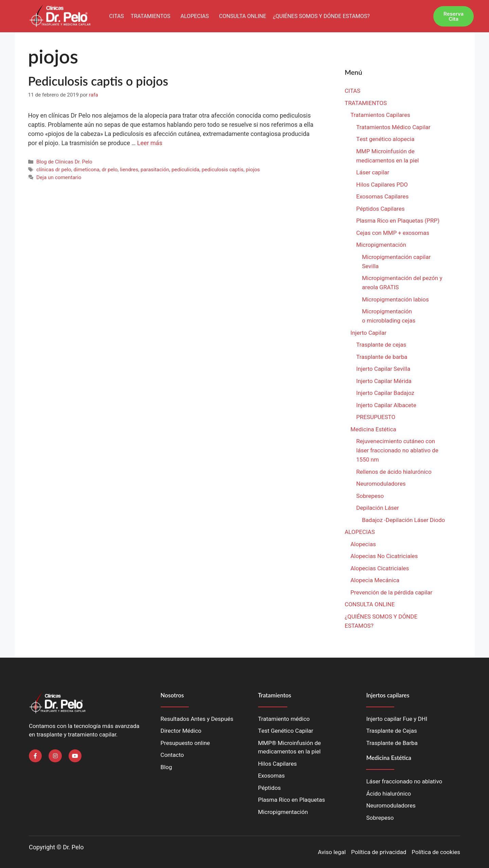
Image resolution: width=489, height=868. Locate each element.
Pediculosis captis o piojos (98, 81)
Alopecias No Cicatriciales (384, 556)
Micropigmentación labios (395, 300)
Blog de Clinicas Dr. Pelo (64, 162)
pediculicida (185, 170)
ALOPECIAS (195, 16)
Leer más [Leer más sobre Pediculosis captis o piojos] (150, 143)
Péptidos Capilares (380, 209)
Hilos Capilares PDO (382, 185)
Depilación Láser (378, 508)
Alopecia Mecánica (375, 580)
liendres (129, 170)
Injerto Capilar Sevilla (383, 369)
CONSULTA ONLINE (243, 16)
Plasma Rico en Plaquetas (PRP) (398, 221)
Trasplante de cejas (381, 345)
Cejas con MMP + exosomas (393, 233)
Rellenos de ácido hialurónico (394, 472)
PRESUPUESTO (376, 417)
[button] (152, 16)
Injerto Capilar (368, 333)
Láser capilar (374, 172)
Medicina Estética (373, 429)
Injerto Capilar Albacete (386, 405)
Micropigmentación (381, 245)
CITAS (116, 16)
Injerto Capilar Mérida (384, 381)
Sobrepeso (370, 496)
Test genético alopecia (385, 139)
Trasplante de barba (382, 357)
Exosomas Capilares (382, 197)
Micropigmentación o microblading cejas (389, 316)
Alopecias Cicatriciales (380, 568)
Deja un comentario (59, 177)
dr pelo (110, 170)
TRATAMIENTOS (151, 16)
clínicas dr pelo (54, 170)
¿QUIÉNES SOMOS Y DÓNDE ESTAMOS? (321, 16)
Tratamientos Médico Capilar (393, 127)
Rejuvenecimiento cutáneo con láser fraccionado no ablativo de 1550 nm (397, 450)
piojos (253, 170)
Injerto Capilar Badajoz (385, 393)
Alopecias (363, 544)
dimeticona (86, 170)
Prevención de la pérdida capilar (391, 593)
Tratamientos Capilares (380, 115)
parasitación (155, 170)
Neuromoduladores (382, 484)
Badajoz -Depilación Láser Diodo (403, 520)
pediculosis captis (223, 170)
